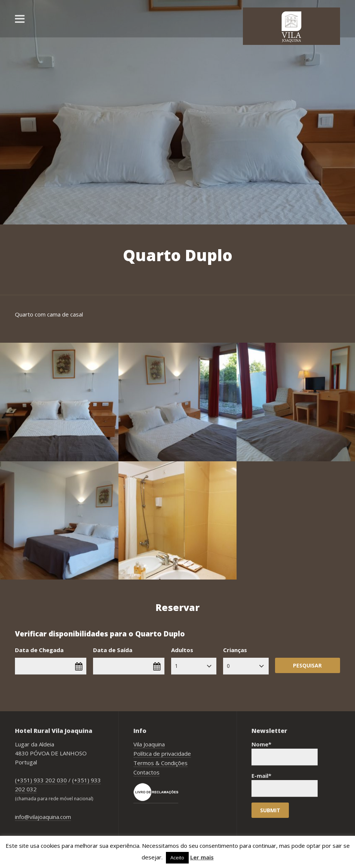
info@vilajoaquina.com (43, 817)
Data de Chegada (39, 650)
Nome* (285, 753)
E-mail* (285, 784)
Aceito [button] (177, 858)
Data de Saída (113, 650)
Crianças (235, 650)
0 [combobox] (228, 666)
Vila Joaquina (149, 744)
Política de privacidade (162, 754)
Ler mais (202, 857)
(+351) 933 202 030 (41, 780)
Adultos (182, 650)
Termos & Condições (160, 763)
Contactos (146, 772)
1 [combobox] (176, 666)
